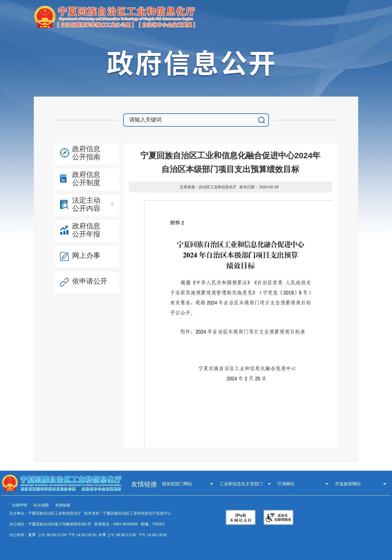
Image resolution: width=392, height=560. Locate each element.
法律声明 (19, 505)
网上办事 (86, 255)
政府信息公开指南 (86, 153)
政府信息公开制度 (86, 179)
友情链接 (63, 505)
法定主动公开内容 (86, 204)
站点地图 (41, 505)
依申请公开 (90, 281)
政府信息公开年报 (86, 230)
